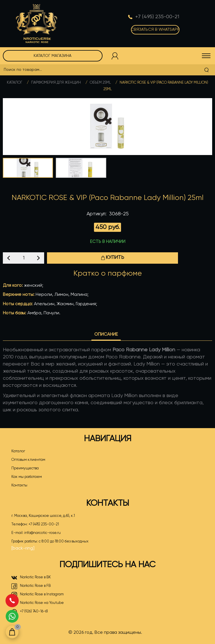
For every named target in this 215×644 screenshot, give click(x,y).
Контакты (19, 485)
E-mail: (36, 533)
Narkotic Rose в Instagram (38, 595)
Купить (112, 258)
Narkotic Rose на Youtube (38, 603)
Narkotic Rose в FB (31, 586)
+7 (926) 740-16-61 (30, 612)
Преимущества (25, 468)
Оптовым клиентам (28, 460)
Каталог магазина (53, 56)
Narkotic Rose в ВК (31, 578)
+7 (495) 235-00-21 (44, 524)
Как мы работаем (27, 477)
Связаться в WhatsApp (155, 30)
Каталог (15, 83)
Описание (106, 335)
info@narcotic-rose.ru (42, 533)
